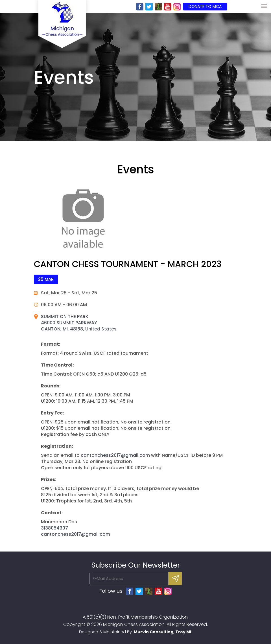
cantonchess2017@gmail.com (115, 455)
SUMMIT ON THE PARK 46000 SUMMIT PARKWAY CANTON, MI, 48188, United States (79, 323)
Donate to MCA (205, 6)
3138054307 (54, 528)
